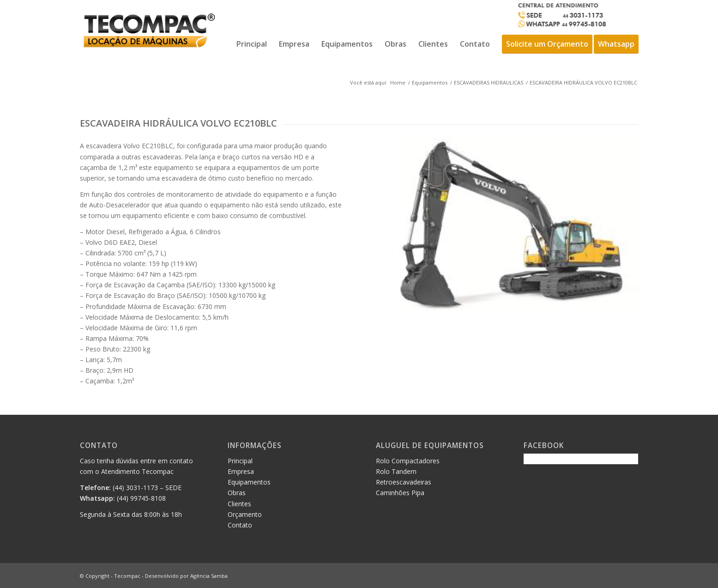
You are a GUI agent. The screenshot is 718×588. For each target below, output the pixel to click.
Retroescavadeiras (404, 482)
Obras (237, 493)
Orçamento (245, 514)
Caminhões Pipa (400, 493)
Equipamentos (430, 82)
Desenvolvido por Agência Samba (186, 576)
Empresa (241, 471)
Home (398, 82)
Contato (240, 525)
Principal (240, 461)
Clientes (239, 504)
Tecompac (127, 576)
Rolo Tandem (396, 471)
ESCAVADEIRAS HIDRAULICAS (489, 82)
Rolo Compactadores (408, 461)
